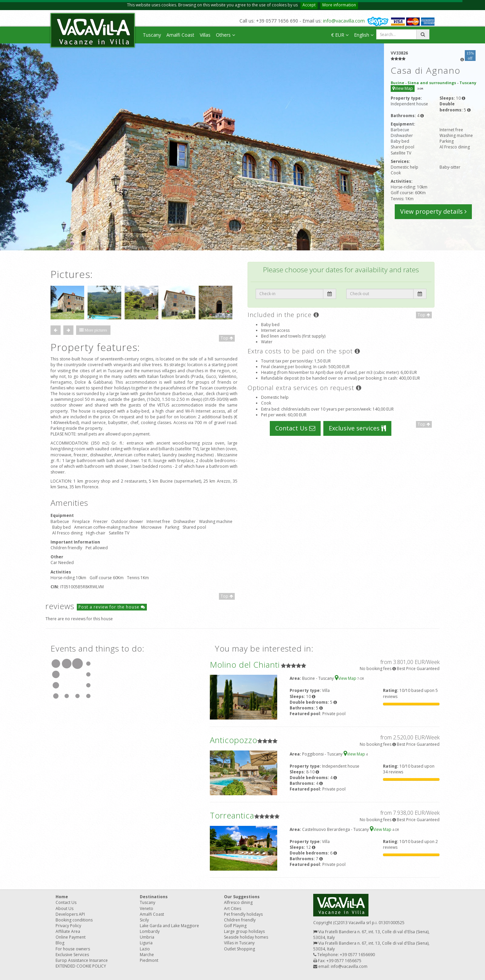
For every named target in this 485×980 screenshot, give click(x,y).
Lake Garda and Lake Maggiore (169, 926)
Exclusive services (357, 428)
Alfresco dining (238, 902)
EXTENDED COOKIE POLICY (81, 966)
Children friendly (240, 920)
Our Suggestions (242, 897)
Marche (147, 955)
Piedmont (149, 960)
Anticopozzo (234, 740)
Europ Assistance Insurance (82, 960)
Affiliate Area (68, 931)
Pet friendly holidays (243, 914)
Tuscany (152, 35)
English (364, 35)
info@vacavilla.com (344, 21)
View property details (433, 211)
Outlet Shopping (239, 949)
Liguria (146, 943)
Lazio (145, 949)
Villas (205, 35)
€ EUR (340, 35)
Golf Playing (235, 926)
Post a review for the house (112, 607)
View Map (403, 88)
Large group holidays (244, 931)
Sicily (144, 920)
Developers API (70, 914)
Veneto (147, 908)
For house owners (73, 949)
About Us (64, 908)
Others (225, 35)
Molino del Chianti (245, 664)
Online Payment (71, 937)
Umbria (147, 937)
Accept (309, 5)
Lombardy (150, 931)
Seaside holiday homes (246, 937)
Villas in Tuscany (239, 943)
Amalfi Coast (180, 35)
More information (339, 5)
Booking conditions (74, 920)
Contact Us (295, 428)
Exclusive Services (72, 955)
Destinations (154, 897)
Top (227, 338)
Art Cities (233, 908)
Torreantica (232, 815)
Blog (60, 943)
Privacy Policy (68, 926)
